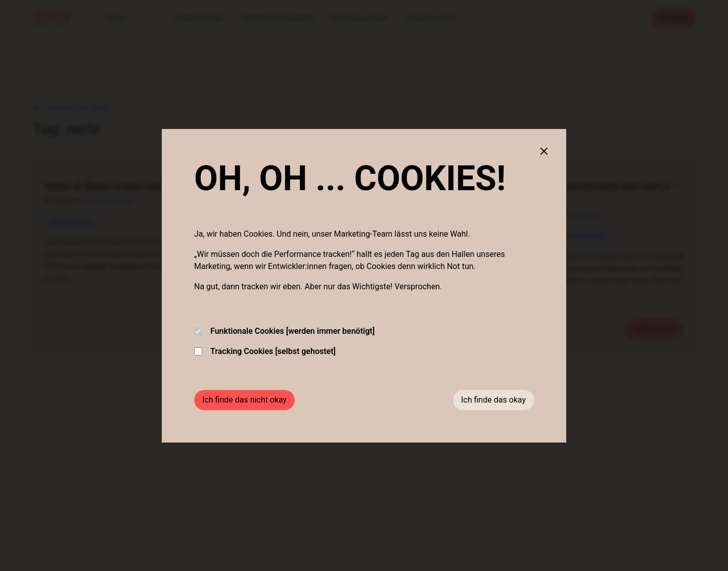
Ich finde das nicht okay (244, 400)
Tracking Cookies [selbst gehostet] (265, 351)
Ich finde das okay (493, 400)
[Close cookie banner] (544, 151)
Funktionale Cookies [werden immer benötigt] (284, 331)
